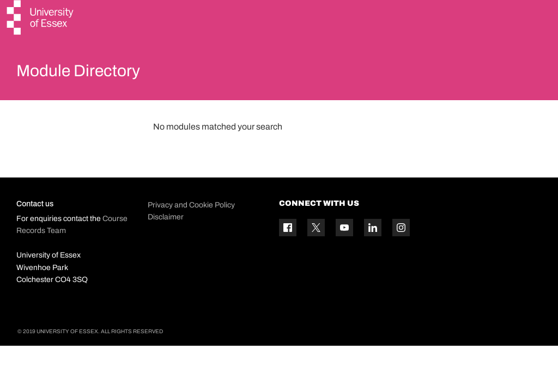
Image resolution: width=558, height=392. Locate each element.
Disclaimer (166, 243)
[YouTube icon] (344, 254)
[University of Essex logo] (41, 19)
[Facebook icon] (288, 254)
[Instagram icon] (401, 254)
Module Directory (91, 73)
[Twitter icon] (316, 254)
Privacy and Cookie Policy (191, 231)
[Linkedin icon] (373, 254)
